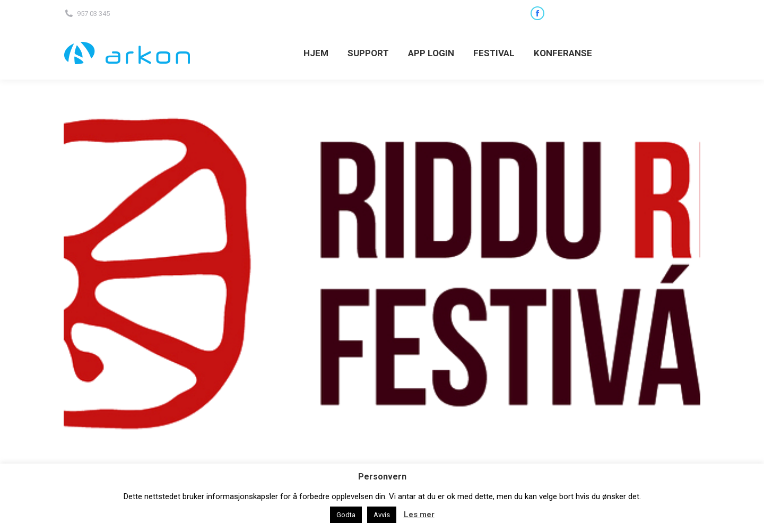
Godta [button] (346, 515)
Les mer (419, 514)
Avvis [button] (382, 515)
